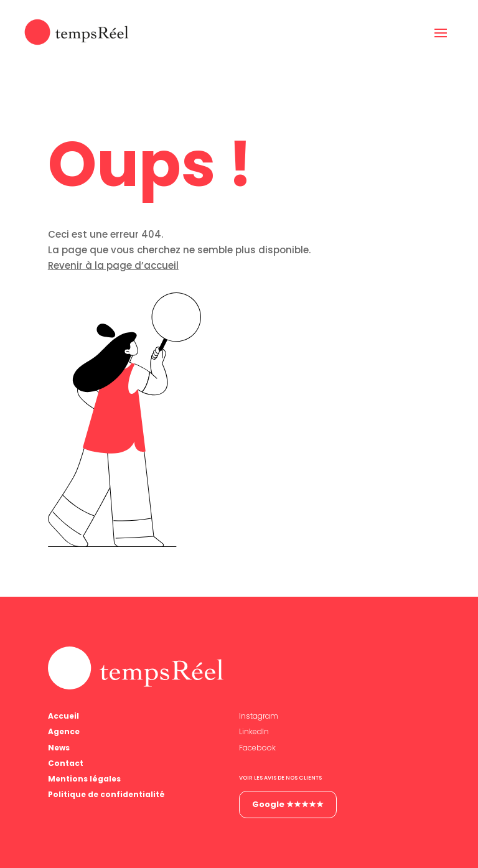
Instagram (259, 716)
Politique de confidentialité (106, 794)
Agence (64, 731)
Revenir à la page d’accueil (113, 265)
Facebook (257, 748)
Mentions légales (84, 779)
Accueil (63, 716)
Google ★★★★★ (288, 804)
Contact (66, 763)
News (59, 748)
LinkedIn (254, 731)
